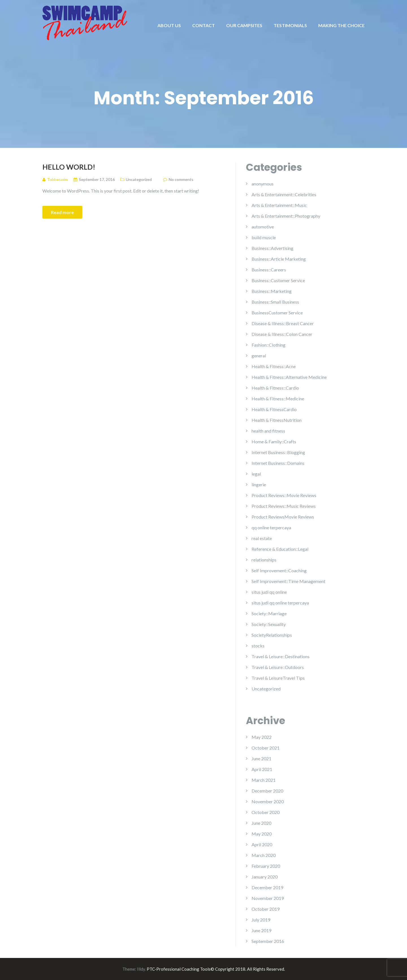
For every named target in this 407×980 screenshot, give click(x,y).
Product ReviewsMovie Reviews (283, 517)
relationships (264, 560)
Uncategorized (139, 179)
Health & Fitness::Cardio (275, 388)
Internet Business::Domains (278, 463)
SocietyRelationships (272, 635)
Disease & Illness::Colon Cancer (282, 334)
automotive (263, 227)
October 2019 (266, 909)
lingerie (259, 484)
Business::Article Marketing (279, 259)
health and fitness (268, 431)
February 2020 (266, 866)
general (259, 356)
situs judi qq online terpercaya (280, 603)
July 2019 (261, 920)
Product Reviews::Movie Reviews (284, 495)
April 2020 (262, 844)
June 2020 (261, 823)
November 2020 (268, 801)
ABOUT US (169, 25)
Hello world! (69, 167)
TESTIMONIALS (290, 25)
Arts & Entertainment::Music (279, 205)
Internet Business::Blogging (278, 452)
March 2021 (264, 780)
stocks (258, 646)
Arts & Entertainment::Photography (286, 216)
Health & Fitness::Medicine (278, 399)
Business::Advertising (272, 248)
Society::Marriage (269, 613)
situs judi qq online (269, 592)
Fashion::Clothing (269, 345)
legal (256, 474)
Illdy (141, 969)
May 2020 (262, 834)
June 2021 (261, 758)
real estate (262, 538)
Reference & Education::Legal (280, 549)
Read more (62, 212)
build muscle (264, 237)
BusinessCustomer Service (277, 313)
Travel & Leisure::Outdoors (278, 667)
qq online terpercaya (271, 527)
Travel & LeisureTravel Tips (278, 678)
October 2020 (266, 812)
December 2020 (267, 791)
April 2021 (262, 769)
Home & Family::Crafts (274, 442)
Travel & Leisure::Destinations (281, 656)
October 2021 (266, 748)
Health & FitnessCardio (274, 409)
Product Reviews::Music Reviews (284, 506)
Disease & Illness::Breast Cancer (283, 323)
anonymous (263, 184)
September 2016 (268, 941)
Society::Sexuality (269, 624)
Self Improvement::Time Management (288, 581)
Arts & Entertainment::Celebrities (284, 194)
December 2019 (267, 887)
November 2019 (268, 898)
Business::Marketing (272, 291)
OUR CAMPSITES (244, 25)
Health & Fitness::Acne (274, 366)
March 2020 (264, 855)
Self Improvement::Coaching (279, 570)
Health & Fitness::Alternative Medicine (289, 377)
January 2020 (265, 877)
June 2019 (261, 930)
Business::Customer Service (278, 280)
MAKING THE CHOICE (341, 25)
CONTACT (203, 25)
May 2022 (262, 737)
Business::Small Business (275, 302)
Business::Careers (269, 270)
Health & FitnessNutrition (277, 420)
